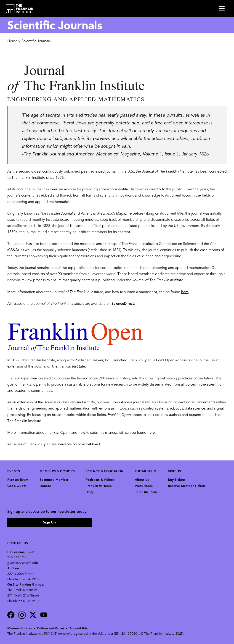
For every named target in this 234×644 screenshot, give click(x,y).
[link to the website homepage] (20, 9)
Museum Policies (20, 629)
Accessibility (78, 629)
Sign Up (49, 523)
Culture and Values (51, 629)
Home (12, 41)
